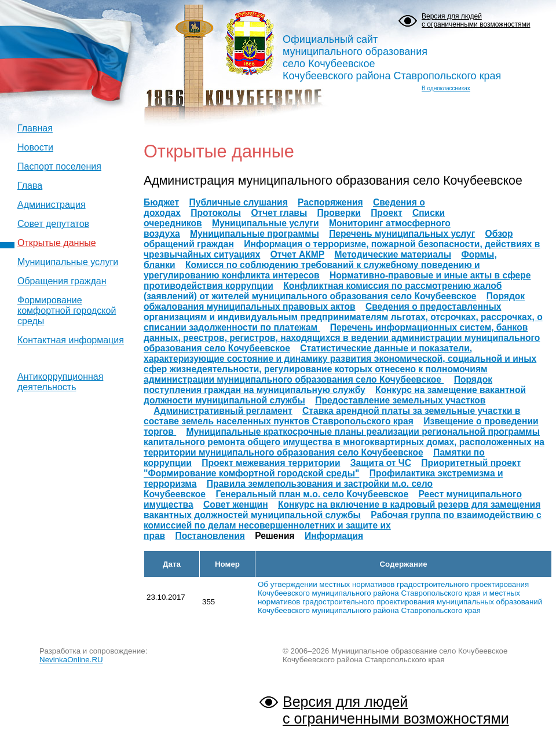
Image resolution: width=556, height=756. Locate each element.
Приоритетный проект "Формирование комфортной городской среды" (332, 468)
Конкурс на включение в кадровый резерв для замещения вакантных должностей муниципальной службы (342, 510)
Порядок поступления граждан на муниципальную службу (318, 385)
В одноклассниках (446, 88)
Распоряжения (330, 202)
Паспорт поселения (59, 166)
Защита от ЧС (381, 463)
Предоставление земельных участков (400, 400)
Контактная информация (71, 340)
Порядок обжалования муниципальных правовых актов (334, 301)
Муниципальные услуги (68, 262)
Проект (386, 213)
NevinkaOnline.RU (71, 660)
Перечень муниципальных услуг (402, 234)
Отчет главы (279, 213)
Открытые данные (57, 243)
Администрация (52, 205)
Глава (30, 186)
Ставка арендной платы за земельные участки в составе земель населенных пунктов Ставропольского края (332, 416)
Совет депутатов (53, 224)
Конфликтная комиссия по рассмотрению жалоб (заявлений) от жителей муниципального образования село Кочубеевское (323, 291)
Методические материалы (393, 254)
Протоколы (216, 213)
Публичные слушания (239, 202)
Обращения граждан (62, 281)
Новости (35, 147)
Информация (334, 536)
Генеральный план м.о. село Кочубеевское (312, 494)
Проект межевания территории (271, 463)
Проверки (339, 213)
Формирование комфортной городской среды (67, 311)
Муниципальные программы (255, 234)
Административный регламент (223, 411)
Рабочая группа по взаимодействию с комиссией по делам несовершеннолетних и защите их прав (343, 525)
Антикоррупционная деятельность (60, 382)
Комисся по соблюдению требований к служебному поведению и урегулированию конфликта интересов (312, 270)
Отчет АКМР (297, 254)
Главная (35, 128)
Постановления (210, 536)
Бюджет (161, 202)
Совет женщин (236, 504)
